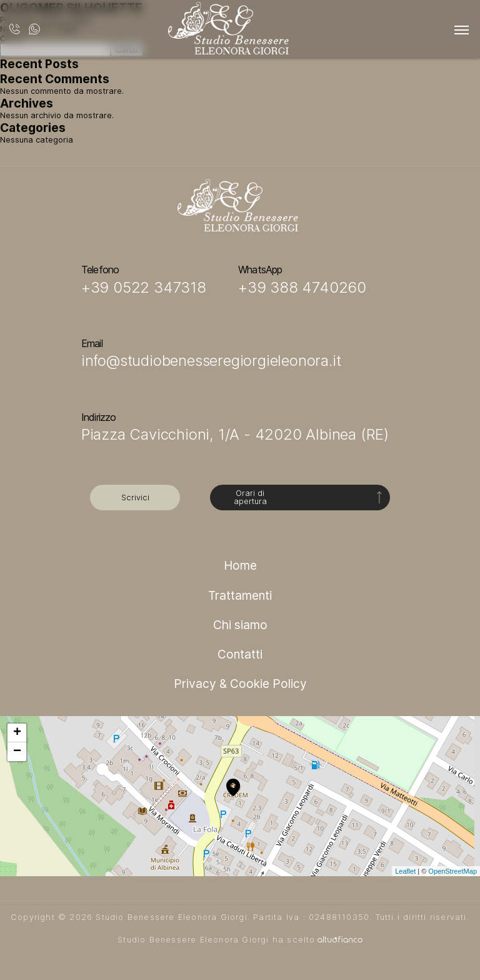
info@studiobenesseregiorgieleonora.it (211, 361)
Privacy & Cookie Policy (240, 684)
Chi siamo (240, 625)
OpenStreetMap (452, 871)
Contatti (240, 654)
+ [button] (17, 733)
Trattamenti (240, 595)
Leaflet (405, 871)
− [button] (17, 752)
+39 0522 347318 (144, 287)
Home (240, 565)
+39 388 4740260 (302, 287)
